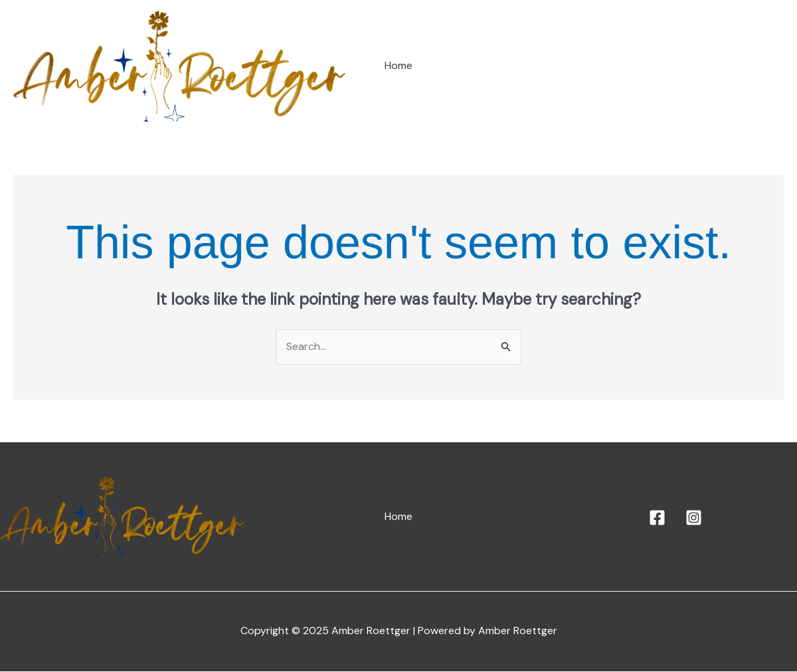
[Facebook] (657, 518)
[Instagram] (694, 518)
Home (398, 66)
